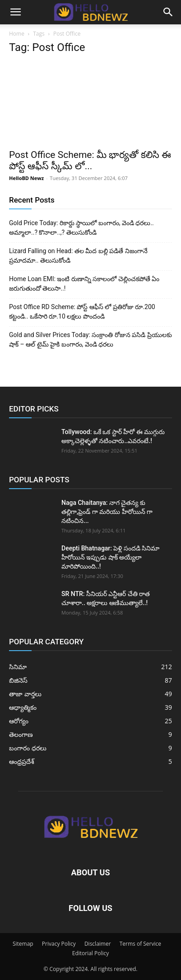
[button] (15, 12)
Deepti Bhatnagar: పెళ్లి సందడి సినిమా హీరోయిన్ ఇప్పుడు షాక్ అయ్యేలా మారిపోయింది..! (110, 557)
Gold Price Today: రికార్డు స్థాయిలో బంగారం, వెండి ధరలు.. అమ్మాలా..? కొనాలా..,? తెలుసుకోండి (81, 228)
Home (17, 34)
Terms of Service (140, 944)
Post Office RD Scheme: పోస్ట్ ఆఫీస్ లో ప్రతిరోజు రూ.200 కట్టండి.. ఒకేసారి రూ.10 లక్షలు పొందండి (82, 312)
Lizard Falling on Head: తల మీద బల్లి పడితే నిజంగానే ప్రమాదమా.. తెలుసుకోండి (78, 256)
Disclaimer (98, 944)
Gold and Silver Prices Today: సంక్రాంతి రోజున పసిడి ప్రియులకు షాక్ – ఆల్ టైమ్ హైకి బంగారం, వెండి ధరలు (90, 340)
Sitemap (23, 944)
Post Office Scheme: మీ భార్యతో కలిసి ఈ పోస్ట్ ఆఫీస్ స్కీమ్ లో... (90, 160)
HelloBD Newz (26, 178)
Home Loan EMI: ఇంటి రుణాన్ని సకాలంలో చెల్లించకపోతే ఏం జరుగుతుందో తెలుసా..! (84, 284)
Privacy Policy (59, 944)
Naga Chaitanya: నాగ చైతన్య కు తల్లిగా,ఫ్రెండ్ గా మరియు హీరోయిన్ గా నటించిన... (107, 512)
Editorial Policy (91, 953)
